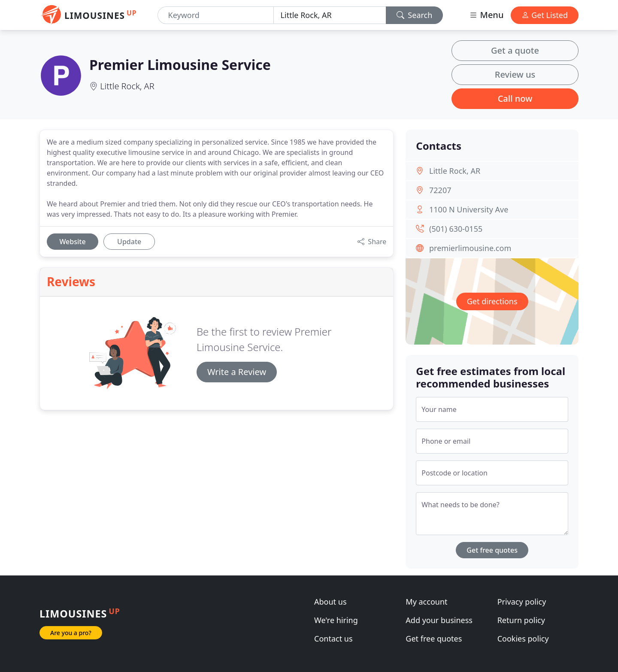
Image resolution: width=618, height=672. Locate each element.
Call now (515, 98)
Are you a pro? (71, 633)
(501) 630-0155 (456, 229)
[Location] (330, 15)
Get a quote (515, 50)
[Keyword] (216, 15)
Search (415, 15)
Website (72, 242)
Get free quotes (492, 550)
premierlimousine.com (470, 248)
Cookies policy (523, 639)
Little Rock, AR (127, 86)
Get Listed (545, 15)
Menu (486, 15)
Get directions (492, 301)
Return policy (521, 620)
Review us (515, 74)
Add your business (439, 620)
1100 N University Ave (469, 209)
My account (426, 602)
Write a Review (237, 372)
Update (129, 242)
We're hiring (336, 620)
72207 (440, 190)
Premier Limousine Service (180, 65)
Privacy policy (522, 602)
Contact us (333, 639)
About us (330, 602)
